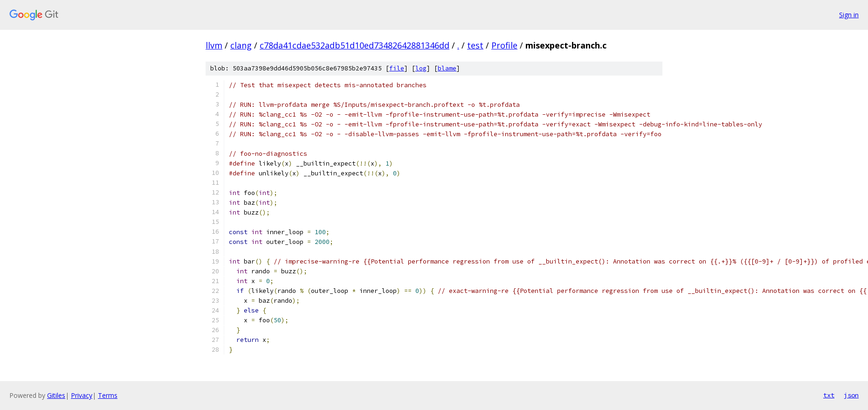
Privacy (82, 395)
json (851, 395)
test (475, 45)
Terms (108, 395)
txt (829, 395)
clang (241, 45)
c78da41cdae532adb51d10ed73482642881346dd (355, 45)
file (397, 68)
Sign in (849, 15)
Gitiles (56, 395)
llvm (214, 45)
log (421, 68)
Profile (504, 45)
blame (447, 68)
